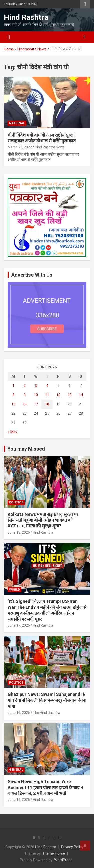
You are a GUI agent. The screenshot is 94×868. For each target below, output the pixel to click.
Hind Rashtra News (50, 147)
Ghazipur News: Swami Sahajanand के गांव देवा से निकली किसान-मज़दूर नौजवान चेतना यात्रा (47, 700)
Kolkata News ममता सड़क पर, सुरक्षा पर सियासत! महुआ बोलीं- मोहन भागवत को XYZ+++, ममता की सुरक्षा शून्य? (43, 520)
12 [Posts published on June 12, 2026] (58, 395)
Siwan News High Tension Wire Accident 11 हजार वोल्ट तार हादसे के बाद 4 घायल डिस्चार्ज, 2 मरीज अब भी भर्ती (45, 787)
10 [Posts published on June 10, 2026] (36, 395)
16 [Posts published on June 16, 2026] (25, 404)
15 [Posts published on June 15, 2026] (13, 404)
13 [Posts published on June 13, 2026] (70, 395)
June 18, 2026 (19, 532)
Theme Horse (54, 853)
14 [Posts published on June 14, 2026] (81, 395)
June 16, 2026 (19, 713)
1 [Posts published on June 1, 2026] (13, 386)
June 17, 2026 (19, 625)
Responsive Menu (85, 4)
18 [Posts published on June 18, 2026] (47, 404)
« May (12, 432)
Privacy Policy (72, 847)
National (17, 123)
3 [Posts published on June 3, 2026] (36, 386)
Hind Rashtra (26, 17)
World (14, 590)
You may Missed (26, 449)
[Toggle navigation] (9, 37)
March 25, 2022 (20, 147)
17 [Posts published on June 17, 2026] (36, 404)
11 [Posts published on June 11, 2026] (47, 395)
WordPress (63, 860)
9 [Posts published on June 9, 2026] (25, 395)
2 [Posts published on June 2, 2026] (25, 386)
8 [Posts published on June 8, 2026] (13, 395)
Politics (16, 502)
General (16, 770)
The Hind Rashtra (46, 713)
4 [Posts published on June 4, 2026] (47, 386)
